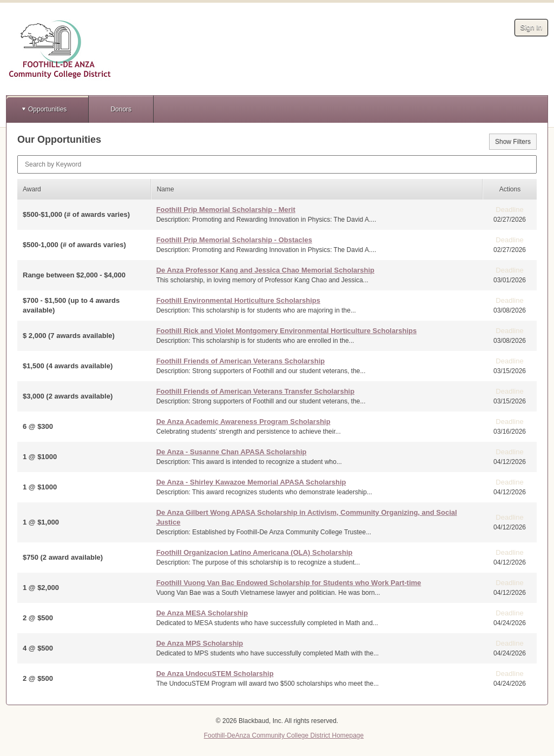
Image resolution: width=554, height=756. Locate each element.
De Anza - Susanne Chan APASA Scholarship (232, 452)
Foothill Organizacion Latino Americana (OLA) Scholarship (255, 552)
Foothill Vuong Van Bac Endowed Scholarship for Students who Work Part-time (289, 583)
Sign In (531, 27)
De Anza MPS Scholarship (200, 643)
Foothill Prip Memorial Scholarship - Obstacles (234, 240)
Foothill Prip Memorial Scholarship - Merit (226, 210)
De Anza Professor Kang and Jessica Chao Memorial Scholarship (265, 270)
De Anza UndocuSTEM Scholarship (215, 674)
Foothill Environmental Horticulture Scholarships (238, 300)
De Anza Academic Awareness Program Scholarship (243, 422)
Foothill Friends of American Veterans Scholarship (241, 361)
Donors (121, 109)
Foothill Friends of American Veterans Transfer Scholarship (256, 391)
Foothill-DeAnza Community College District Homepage (284, 735)
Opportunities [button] (47, 109)
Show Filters (513, 142)
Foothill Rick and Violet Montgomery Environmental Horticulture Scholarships (287, 331)
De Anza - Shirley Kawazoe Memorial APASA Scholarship (251, 482)
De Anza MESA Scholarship (202, 613)
